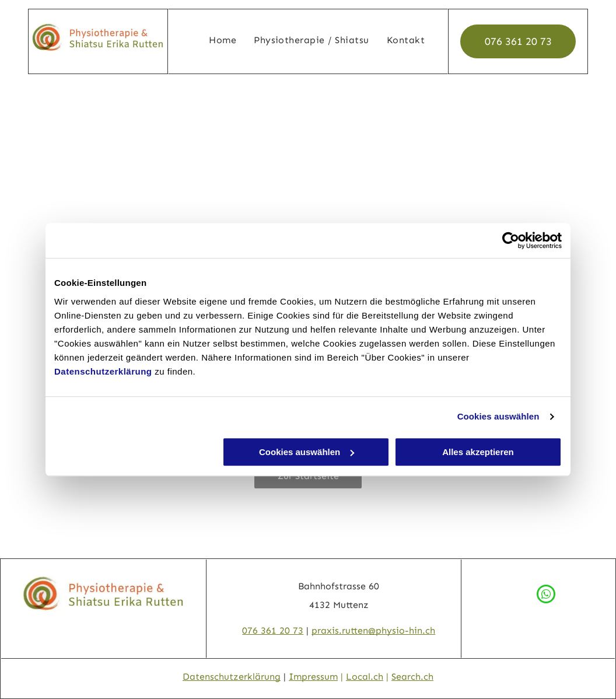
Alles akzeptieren (478, 452)
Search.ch (412, 677)
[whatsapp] (546, 595)
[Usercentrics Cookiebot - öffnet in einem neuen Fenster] (511, 240)
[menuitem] (223, 40)
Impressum (313, 677)
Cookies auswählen (498, 416)
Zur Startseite (308, 476)
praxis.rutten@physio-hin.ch (373, 630)
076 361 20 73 (273, 630)
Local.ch (365, 677)
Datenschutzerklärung (103, 371)
